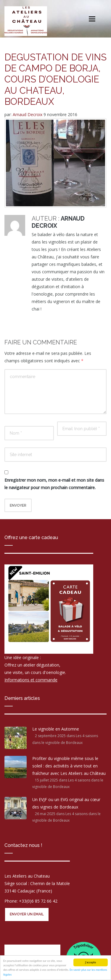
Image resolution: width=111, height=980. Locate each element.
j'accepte (90, 962)
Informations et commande (31, 680)
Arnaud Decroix (28, 114)
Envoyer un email (27, 914)
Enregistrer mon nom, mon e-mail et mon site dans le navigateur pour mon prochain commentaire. (54, 484)
